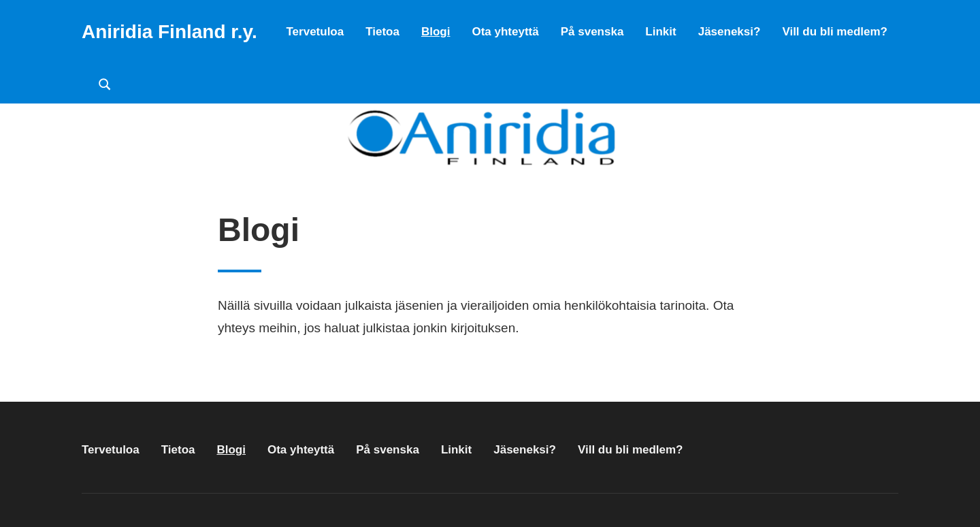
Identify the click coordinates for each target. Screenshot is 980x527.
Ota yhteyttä (505, 32)
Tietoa (382, 32)
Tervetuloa (315, 32)
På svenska (592, 32)
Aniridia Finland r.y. (169, 32)
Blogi (436, 32)
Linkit (660, 32)
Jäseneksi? (730, 32)
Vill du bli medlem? (835, 32)
